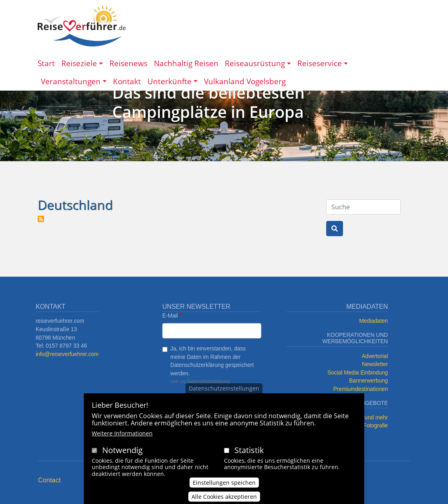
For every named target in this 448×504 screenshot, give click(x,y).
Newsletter (375, 364)
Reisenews (128, 63)
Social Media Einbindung (358, 373)
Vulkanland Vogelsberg (245, 81)
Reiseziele (79, 63)
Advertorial (375, 356)
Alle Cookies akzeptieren (224, 499)
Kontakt (127, 81)
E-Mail (170, 316)
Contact (49, 480)
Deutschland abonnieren (41, 219)
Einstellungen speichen (224, 485)
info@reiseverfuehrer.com (67, 354)
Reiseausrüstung (255, 63)
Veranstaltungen (71, 81)
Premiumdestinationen (361, 389)
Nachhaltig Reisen (186, 63)
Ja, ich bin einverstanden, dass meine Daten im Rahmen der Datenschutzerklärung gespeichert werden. (212, 361)
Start (46, 63)
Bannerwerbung (368, 381)
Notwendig (122, 452)
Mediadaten (373, 321)
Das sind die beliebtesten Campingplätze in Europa (208, 102)
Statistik (249, 452)
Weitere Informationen (122, 435)
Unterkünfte (170, 81)
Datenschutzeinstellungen (224, 390)
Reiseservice (320, 63)
